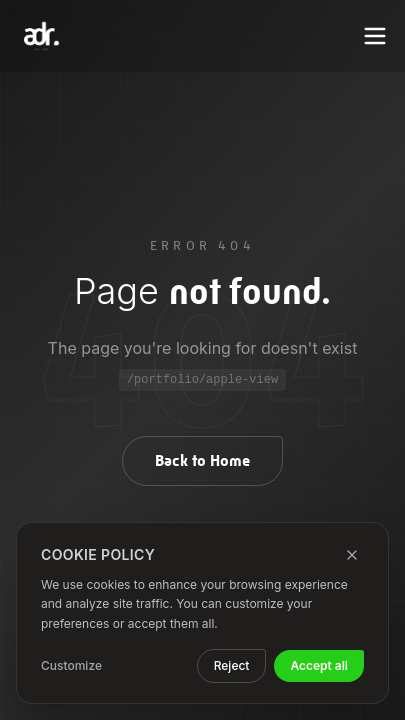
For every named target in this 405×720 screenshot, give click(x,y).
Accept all (319, 665)
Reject (232, 665)
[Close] (352, 555)
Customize (71, 665)
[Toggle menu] (375, 36)
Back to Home (202, 460)
